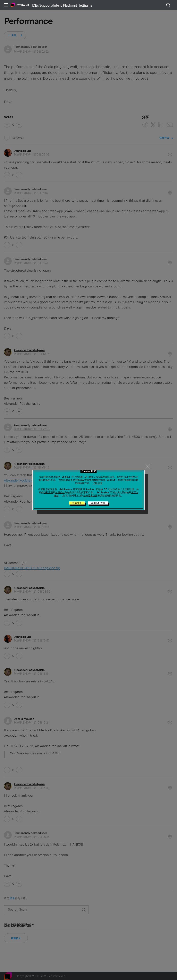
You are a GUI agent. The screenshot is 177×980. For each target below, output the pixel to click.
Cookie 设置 (98, 503)
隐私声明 (48, 492)
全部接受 (77, 503)
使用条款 (60, 492)
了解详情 (97, 483)
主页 (20, 5)
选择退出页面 (90, 496)
